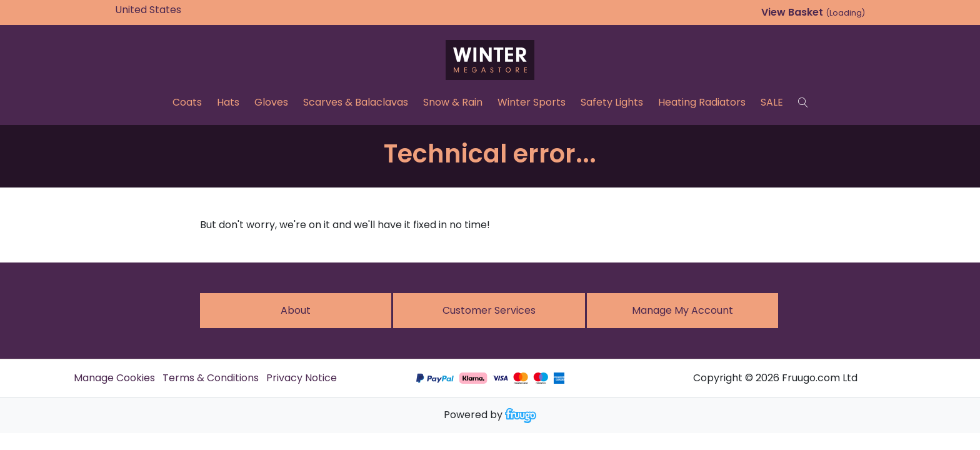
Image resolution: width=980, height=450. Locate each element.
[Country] (167, 10)
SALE (772, 102)
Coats (187, 102)
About (296, 310)
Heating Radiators (702, 102)
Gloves (271, 102)
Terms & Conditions (211, 378)
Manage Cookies (114, 378)
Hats (228, 102)
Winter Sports (532, 102)
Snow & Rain (453, 102)
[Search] (803, 102)
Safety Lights (612, 102)
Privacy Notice (302, 378)
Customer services (489, 310)
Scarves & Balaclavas (356, 102)
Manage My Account (682, 310)
